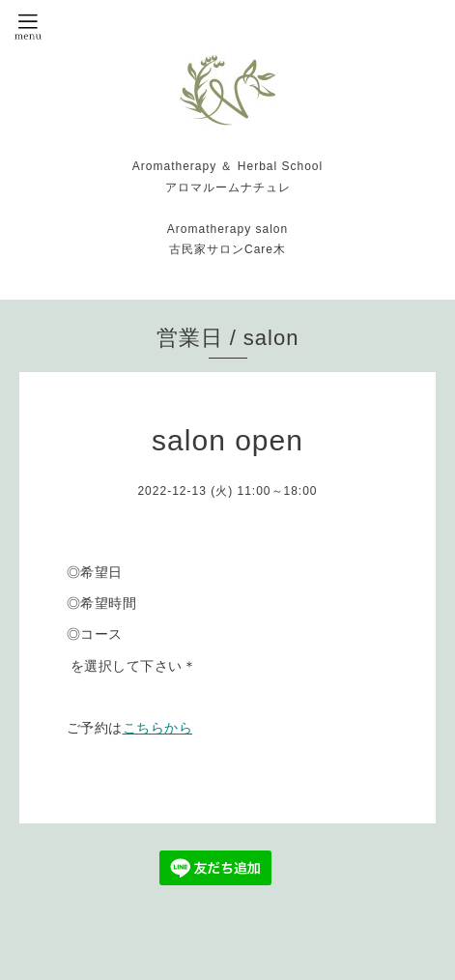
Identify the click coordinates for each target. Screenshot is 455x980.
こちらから (158, 728)
